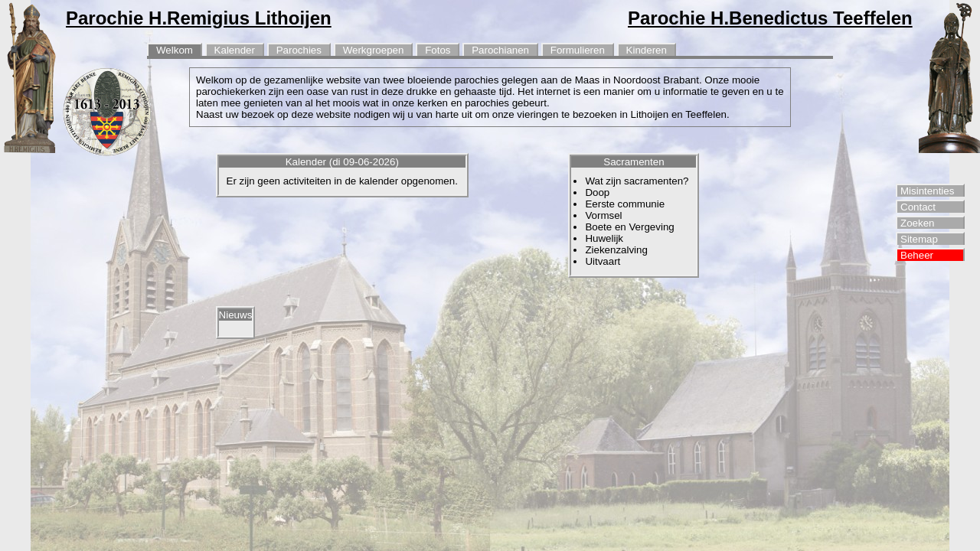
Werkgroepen (374, 50)
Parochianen (500, 50)
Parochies (299, 50)
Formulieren (578, 50)
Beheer (917, 255)
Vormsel (603, 215)
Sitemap (919, 239)
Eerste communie (625, 204)
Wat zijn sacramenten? (637, 181)
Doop (597, 192)
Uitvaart (603, 261)
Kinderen (647, 50)
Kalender (235, 50)
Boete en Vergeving (629, 227)
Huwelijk (604, 238)
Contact (918, 207)
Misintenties (927, 191)
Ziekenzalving (616, 250)
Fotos (438, 50)
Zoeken (917, 223)
